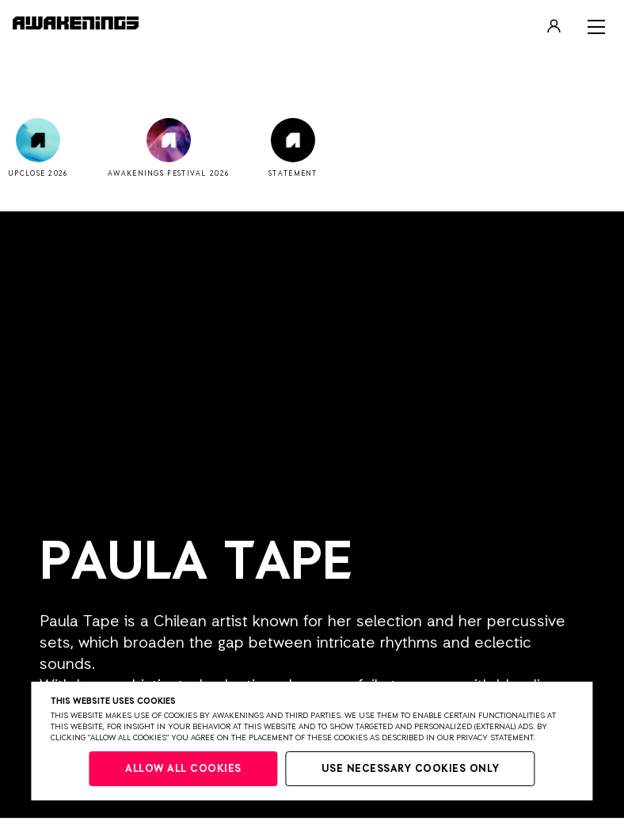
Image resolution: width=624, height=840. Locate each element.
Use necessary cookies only (411, 769)
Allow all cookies (183, 769)
